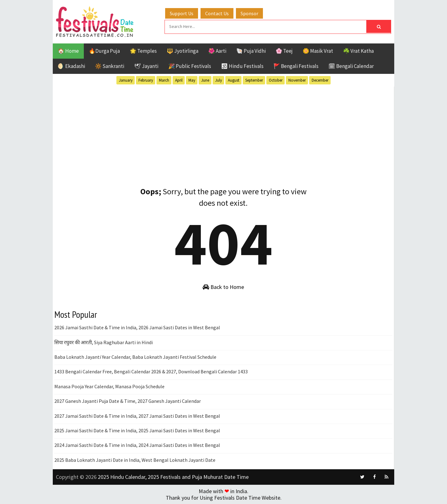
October (276, 80)
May (192, 80)
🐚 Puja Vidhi (251, 51)
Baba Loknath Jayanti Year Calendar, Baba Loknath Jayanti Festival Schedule (135, 357)
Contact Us (217, 13)
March (164, 80)
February (146, 80)
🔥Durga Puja (104, 51)
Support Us (182, 13)
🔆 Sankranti (110, 66)
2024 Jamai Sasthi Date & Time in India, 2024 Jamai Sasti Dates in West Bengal (137, 445)
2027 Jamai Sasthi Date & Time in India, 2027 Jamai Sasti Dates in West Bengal (137, 416)
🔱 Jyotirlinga (183, 51)
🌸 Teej (284, 51)
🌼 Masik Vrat (318, 51)
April (179, 80)
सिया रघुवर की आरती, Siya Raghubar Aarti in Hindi (104, 342)
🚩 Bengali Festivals (296, 66)
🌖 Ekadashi (71, 66)
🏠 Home (68, 51)
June (205, 80)
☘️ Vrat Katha (358, 51)
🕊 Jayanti (146, 66)
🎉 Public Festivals (190, 66)
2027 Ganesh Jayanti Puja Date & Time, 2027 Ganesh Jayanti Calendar (128, 401)
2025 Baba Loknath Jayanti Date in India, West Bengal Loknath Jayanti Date (135, 460)
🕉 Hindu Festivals (242, 66)
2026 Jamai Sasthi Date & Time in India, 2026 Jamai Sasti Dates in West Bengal (137, 327)
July (219, 80)
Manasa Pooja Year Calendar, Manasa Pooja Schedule (109, 386)
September (254, 80)
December (320, 80)
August (234, 80)
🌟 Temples (143, 51)
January (126, 80)
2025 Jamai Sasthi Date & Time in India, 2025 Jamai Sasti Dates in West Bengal (137, 430)
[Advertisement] (223, 130)
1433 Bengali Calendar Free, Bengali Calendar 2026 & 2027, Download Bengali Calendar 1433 (151, 371)
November (297, 80)
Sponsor (249, 13)
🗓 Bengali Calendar (351, 66)
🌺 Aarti (217, 51)
